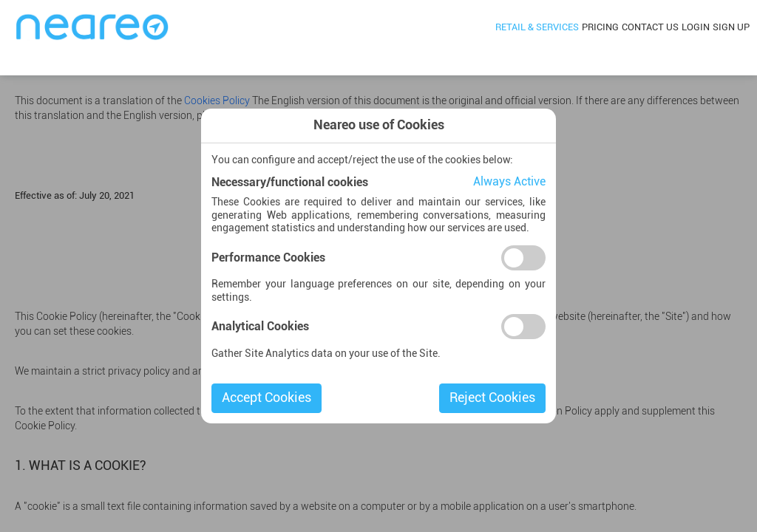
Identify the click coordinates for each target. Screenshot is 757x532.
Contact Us (650, 28)
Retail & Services (537, 28)
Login (696, 28)
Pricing (600, 28)
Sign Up (731, 28)
